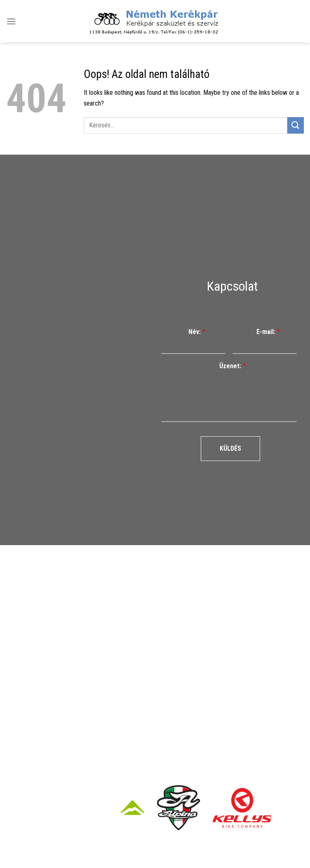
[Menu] (11, 21)
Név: (197, 332)
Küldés (230, 448)
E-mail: (268, 332)
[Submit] (296, 125)
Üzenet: (233, 366)
